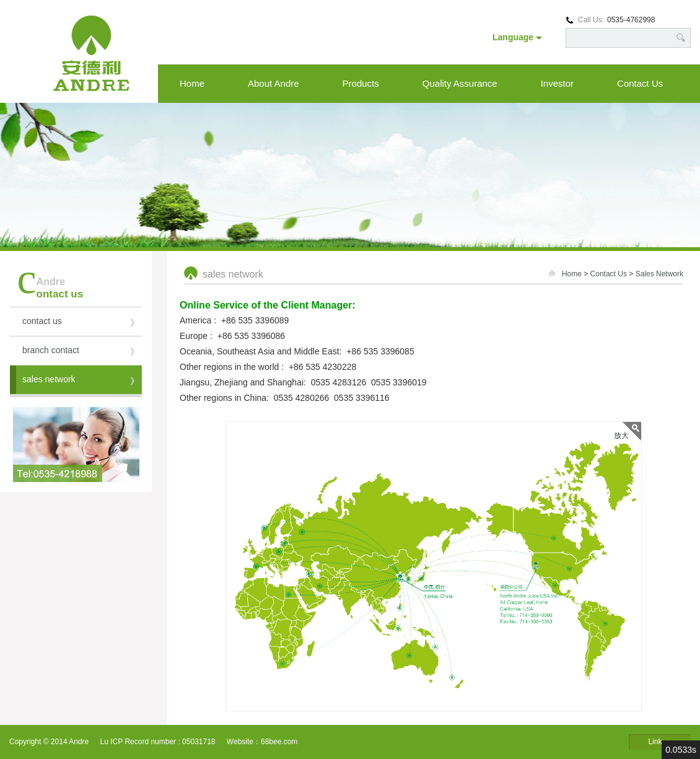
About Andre (273, 83)
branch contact (81, 352)
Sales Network (659, 274)
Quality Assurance (460, 83)
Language (517, 37)
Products (361, 83)
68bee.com (279, 742)
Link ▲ (659, 742)
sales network (81, 381)
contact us (81, 323)
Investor (557, 83)
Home (192, 83)
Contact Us (640, 83)
